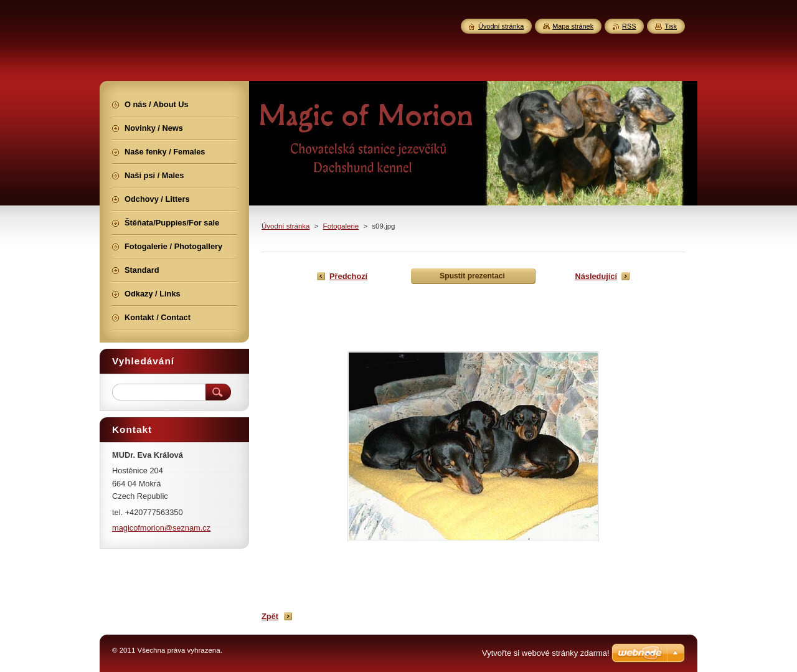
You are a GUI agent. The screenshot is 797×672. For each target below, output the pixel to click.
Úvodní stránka (285, 226)
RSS (629, 26)
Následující (596, 276)
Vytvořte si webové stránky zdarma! (546, 653)
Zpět (270, 616)
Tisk (671, 26)
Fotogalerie (341, 226)
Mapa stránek (573, 26)
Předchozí (348, 276)
